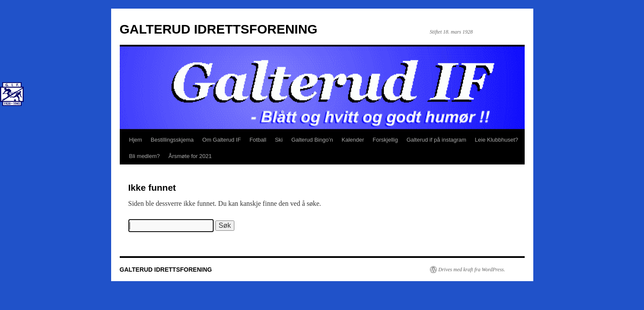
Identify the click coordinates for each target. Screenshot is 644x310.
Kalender (353, 140)
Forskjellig (385, 140)
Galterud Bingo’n (312, 140)
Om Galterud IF (222, 140)
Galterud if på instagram (437, 140)
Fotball (258, 140)
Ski (279, 140)
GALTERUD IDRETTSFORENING (219, 29)
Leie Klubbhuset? (496, 140)
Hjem (136, 140)
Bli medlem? (145, 156)
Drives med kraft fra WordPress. (472, 270)
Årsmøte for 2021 (190, 156)
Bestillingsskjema (172, 140)
